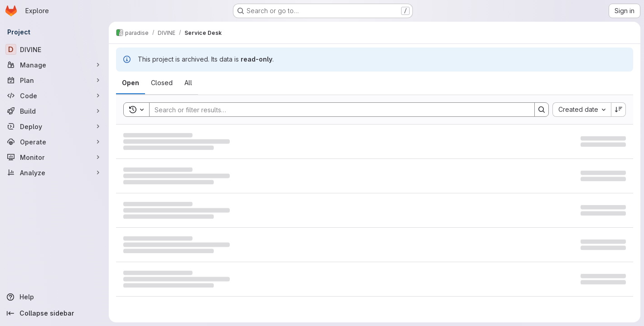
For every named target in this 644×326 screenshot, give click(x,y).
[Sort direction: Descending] (619, 110)
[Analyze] (54, 173)
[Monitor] (54, 157)
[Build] (54, 111)
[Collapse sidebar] (54, 313)
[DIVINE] (54, 49)
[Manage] (54, 65)
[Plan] (54, 80)
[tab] (131, 83)
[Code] (54, 96)
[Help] (54, 297)
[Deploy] (54, 126)
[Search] (337, 110)
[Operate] (54, 142)
